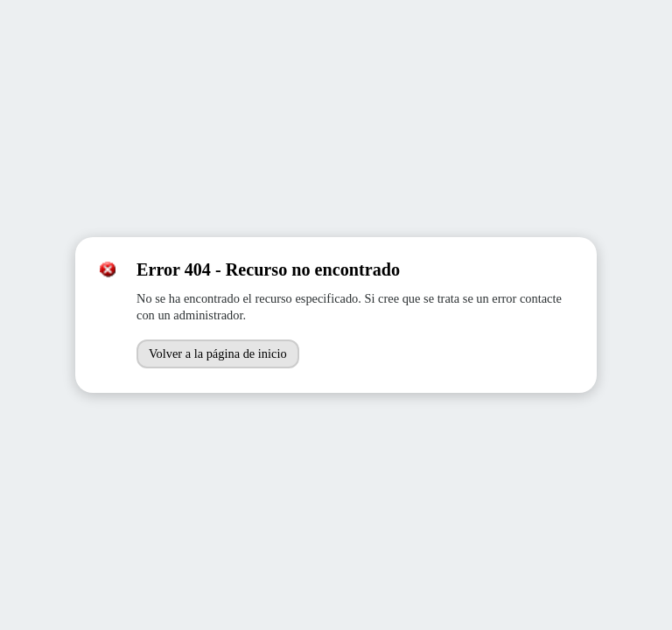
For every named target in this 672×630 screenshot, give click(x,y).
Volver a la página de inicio (218, 353)
